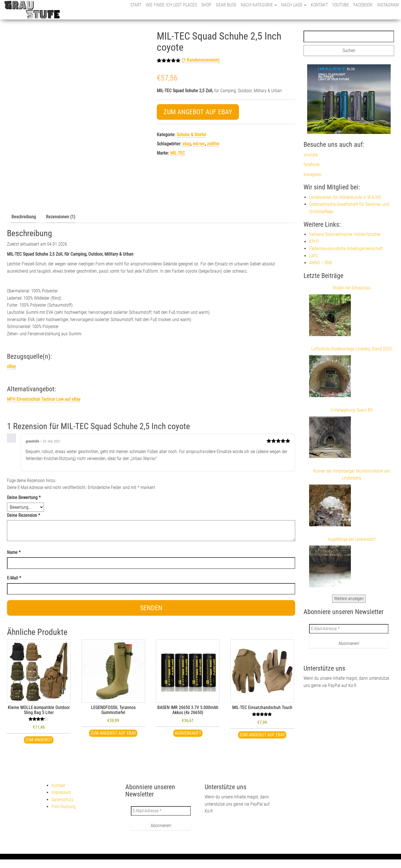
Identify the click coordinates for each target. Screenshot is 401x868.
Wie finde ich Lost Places (171, 5)
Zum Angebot (39, 740)
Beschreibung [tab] (24, 217)
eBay (11, 366)
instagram (388, 5)
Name (14, 552)
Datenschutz (63, 800)
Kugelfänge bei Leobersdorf (352, 539)
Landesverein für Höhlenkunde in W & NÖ (345, 197)
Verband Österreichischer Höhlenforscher (345, 234)
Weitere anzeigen (349, 599)
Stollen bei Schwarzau (352, 288)
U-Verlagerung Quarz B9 (352, 410)
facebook (363, 5)
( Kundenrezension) (201, 60)
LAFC (314, 256)
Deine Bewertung (24, 497)
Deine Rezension (24, 515)
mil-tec (199, 144)
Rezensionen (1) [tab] (61, 217)
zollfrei (213, 144)
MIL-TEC (178, 153)
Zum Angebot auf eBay (198, 112)
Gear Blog (226, 5)
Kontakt (319, 5)
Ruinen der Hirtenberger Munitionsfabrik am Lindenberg (352, 475)
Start (136, 5)
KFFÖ (314, 242)
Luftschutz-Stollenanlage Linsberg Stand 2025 (352, 349)
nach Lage (294, 5)
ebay (187, 144)
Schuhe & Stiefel (191, 135)
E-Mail (14, 578)
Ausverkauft (188, 733)
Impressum (61, 792)
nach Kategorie (259, 5)
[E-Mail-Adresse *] (349, 629)
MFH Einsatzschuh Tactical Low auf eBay (44, 399)
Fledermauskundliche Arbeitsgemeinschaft (346, 249)
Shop (206, 5)
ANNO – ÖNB (321, 263)
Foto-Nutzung (64, 807)
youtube (341, 5)
